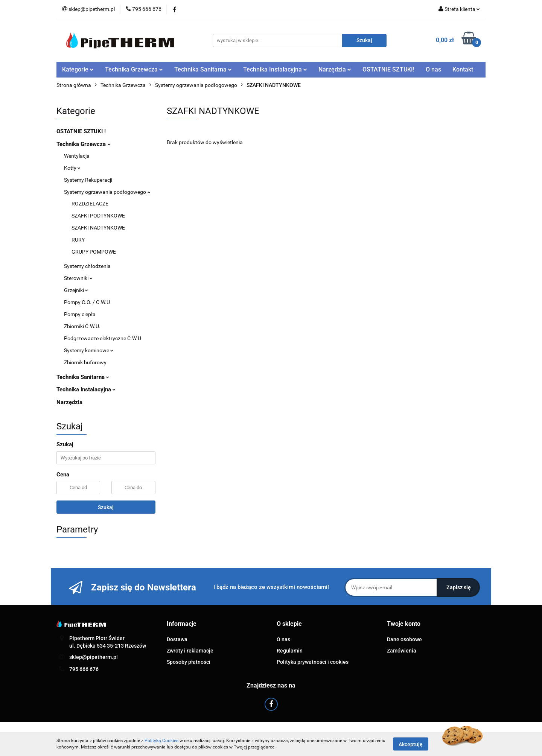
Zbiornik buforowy (85, 362)
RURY (78, 240)
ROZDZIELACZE (90, 204)
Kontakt (463, 69)
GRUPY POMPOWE (94, 252)
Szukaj (106, 507)
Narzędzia (335, 69)
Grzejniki (76, 290)
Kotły (72, 168)
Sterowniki (78, 278)
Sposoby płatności (189, 662)
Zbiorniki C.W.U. (82, 326)
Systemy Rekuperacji (88, 180)
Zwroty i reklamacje (190, 651)
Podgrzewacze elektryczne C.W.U (103, 338)
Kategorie (78, 69)
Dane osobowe (404, 639)
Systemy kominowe (89, 350)
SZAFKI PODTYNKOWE (98, 216)
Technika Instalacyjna (275, 69)
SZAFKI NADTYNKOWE (98, 228)
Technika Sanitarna (203, 69)
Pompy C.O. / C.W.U (87, 302)
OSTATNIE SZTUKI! (388, 69)
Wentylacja (77, 156)
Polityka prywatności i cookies (313, 662)
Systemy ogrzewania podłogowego (107, 192)
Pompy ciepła (80, 314)
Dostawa (177, 639)
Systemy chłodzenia (87, 266)
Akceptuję (411, 744)
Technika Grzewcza (134, 69)
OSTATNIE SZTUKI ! (81, 131)
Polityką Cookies (161, 741)
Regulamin (290, 651)
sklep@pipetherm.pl (94, 657)
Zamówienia (402, 651)
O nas (433, 69)
